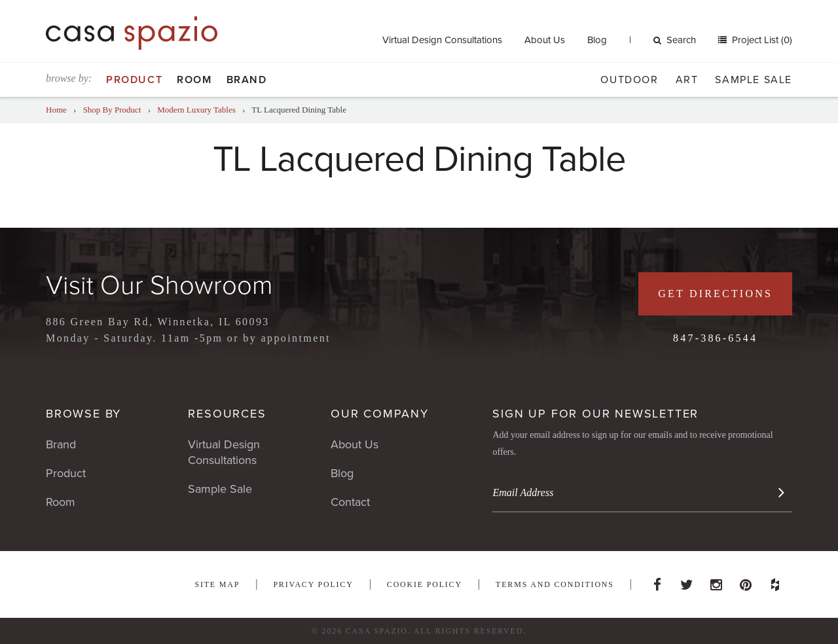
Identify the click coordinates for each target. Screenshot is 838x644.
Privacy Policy (313, 584)
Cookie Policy (425, 584)
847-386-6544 (715, 338)
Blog (597, 40)
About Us (545, 40)
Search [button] (675, 40)
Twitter (687, 581)
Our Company (380, 414)
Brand (247, 80)
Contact (350, 502)
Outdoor (629, 80)
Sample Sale (754, 80)
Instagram (716, 581)
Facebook (657, 581)
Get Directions (715, 294)
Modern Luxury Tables (196, 110)
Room (194, 80)
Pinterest (746, 581)
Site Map (217, 584)
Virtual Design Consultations (442, 40)
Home (56, 110)
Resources (227, 414)
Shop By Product (112, 110)
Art (687, 80)
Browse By (83, 414)
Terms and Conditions (555, 584)
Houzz (775, 581)
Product (134, 80)
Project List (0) (761, 40)
